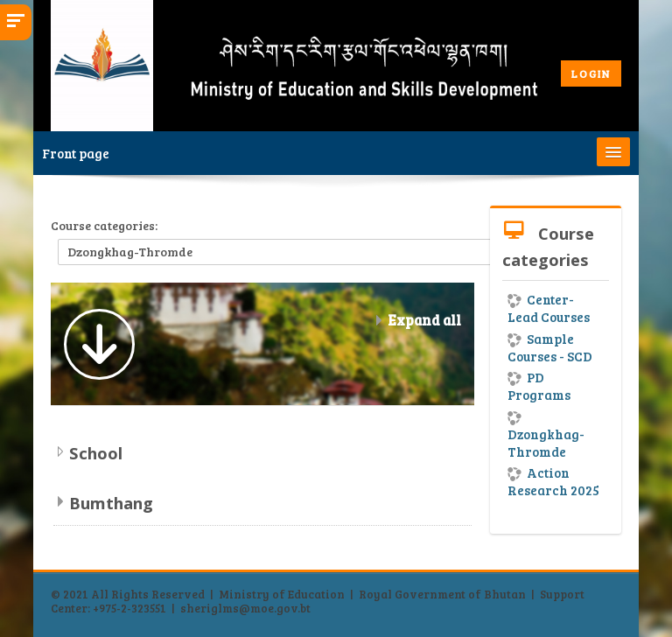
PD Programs (539, 386)
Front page (76, 153)
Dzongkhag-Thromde (546, 436)
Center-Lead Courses (549, 308)
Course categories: (104, 225)
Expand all (424, 320)
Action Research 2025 (553, 481)
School (96, 453)
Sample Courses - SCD (550, 347)
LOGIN (591, 73)
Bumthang (111, 503)
